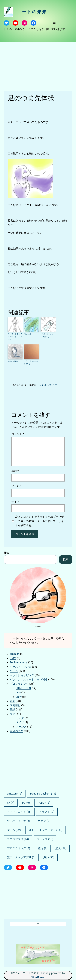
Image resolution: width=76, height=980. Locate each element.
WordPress (38, 977)
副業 (12, 701)
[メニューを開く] (54, 23)
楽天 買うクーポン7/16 (31, 363)
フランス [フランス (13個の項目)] (45, 839)
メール (16, 486)
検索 (6, 553)
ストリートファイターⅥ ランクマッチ (15, 337)
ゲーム (14, 671)
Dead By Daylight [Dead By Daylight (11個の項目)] (43, 794)
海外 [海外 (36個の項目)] (49, 857)
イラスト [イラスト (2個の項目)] (47, 812)
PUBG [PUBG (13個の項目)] (44, 803)
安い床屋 (28, 334)
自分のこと (51, 385)
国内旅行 (15, 705)
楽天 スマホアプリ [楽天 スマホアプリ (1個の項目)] (21, 857)
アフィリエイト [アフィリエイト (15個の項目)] (19, 812)
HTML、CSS (23, 688)
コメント (18, 434)
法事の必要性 (13, 361)
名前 (15, 471)
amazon (15, 654)
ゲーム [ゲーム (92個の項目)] (14, 830)
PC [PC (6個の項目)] (26, 803)
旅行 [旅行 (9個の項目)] (43, 848)
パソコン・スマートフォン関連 (29, 679)
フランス (21, 727)
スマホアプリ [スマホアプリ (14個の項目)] (18, 839)
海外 (12, 714)
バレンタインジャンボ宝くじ (48, 335)
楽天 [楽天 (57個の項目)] (61, 848)
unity (19, 697)
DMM (13, 658)
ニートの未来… (34, 12)
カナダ (20, 718)
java (18, 692)
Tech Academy (19, 662)
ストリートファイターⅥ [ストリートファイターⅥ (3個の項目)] (46, 830)
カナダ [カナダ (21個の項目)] (45, 821)
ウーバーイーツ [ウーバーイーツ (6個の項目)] (19, 821)
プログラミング (19, 684)
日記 (42, 385)
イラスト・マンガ (21, 667)
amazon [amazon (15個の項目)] (15, 794)
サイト (15, 502)
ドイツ (20, 722)
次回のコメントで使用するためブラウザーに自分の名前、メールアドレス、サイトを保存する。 (39, 521)
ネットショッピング (22, 675)
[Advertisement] (38, 66)
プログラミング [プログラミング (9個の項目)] (19, 848)
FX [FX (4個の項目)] (11, 803)
